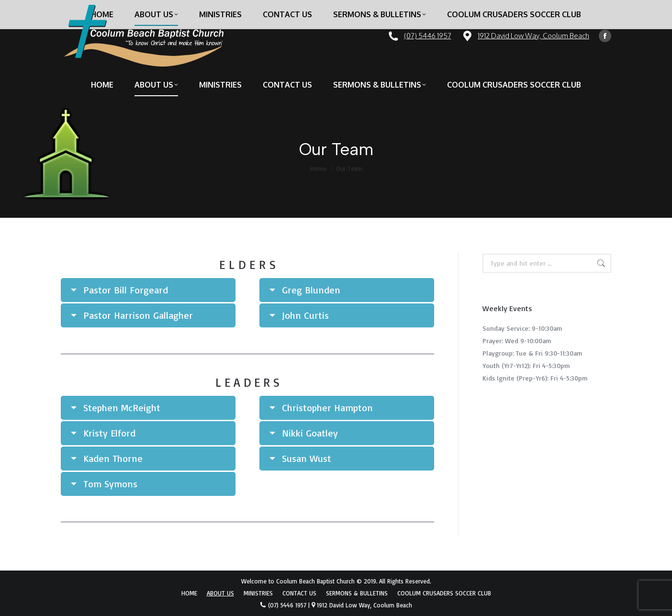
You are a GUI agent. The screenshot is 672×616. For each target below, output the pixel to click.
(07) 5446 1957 (428, 36)
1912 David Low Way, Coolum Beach (533, 36)
